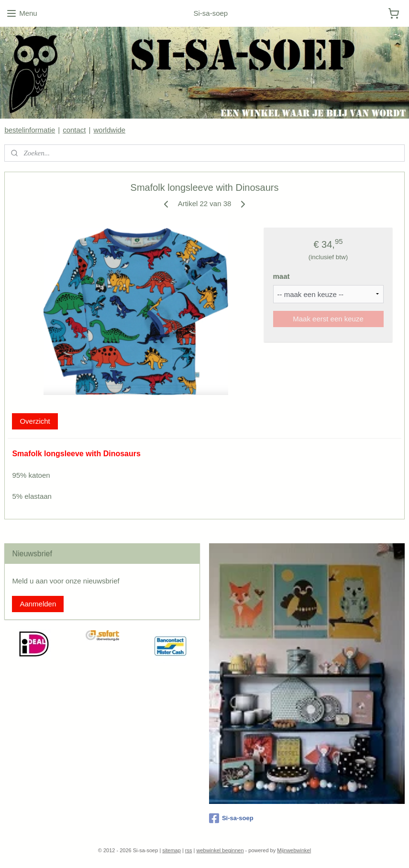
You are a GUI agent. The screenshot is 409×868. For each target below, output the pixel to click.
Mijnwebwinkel (294, 850)
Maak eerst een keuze (328, 319)
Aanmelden (38, 604)
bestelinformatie (30, 130)
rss (189, 850)
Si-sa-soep (231, 818)
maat (282, 276)
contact (74, 130)
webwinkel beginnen (220, 850)
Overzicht (35, 421)
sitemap (171, 850)
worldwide (109, 130)
